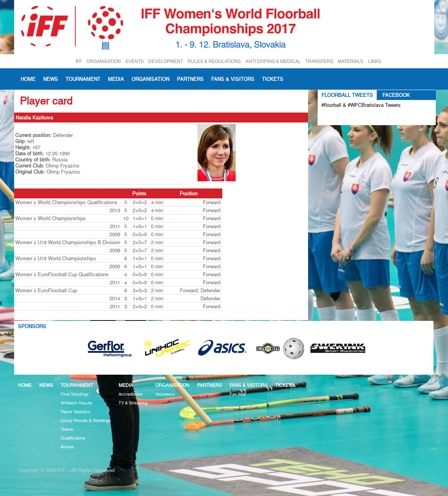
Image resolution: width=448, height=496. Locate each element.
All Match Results (77, 403)
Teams (67, 429)
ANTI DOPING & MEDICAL (273, 61)
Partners (190, 79)
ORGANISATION (104, 61)
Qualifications (73, 438)
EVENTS (135, 61)
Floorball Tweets (347, 95)
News (51, 79)
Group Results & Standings (86, 421)
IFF (79, 61)
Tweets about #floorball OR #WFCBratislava (354, 118)
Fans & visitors (233, 79)
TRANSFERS (319, 61)
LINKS (375, 61)
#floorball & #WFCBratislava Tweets (361, 105)
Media (116, 79)
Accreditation (131, 394)
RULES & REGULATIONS (214, 61)
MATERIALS (351, 61)
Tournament (83, 79)
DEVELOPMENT (166, 61)
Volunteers (165, 394)
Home (28, 79)
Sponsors (32, 326)
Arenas (67, 447)
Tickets (273, 79)
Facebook (396, 95)
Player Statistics (75, 412)
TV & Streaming (133, 403)
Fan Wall (238, 394)
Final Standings (75, 394)
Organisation (150, 79)
